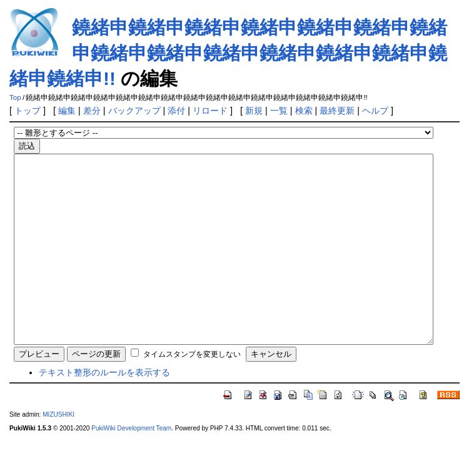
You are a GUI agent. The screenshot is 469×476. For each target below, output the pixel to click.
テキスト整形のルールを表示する (104, 410)
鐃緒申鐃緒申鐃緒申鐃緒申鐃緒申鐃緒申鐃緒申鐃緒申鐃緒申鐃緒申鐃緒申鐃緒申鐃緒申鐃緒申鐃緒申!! (228, 53)
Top (15, 97)
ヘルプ (375, 111)
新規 (254, 111)
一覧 (279, 111)
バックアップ (134, 111)
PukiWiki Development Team (131, 466)
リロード (210, 111)
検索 (304, 111)
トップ (28, 111)
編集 (67, 111)
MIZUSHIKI (58, 452)
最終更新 (337, 111)
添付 (176, 111)
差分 (92, 111)
